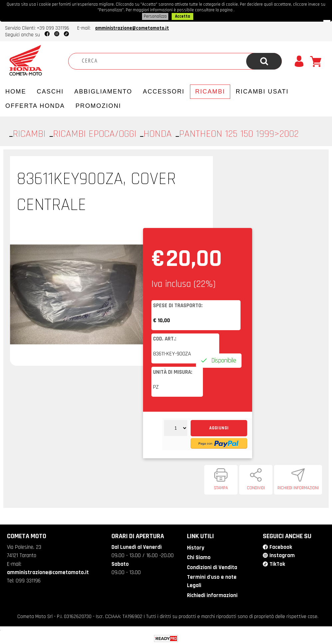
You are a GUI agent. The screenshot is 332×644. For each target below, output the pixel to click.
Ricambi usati (262, 91)
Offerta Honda (35, 105)
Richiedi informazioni (298, 487)
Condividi (256, 487)
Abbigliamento (103, 91)
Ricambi (210, 91)
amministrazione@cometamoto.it (132, 27)
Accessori (164, 91)
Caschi (50, 91)
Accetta (182, 16)
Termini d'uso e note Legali (212, 580)
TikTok (277, 563)
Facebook (281, 546)
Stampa (221, 487)
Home (16, 91)
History (196, 547)
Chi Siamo (199, 556)
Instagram (282, 554)
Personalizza (155, 16)
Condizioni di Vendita (212, 566)
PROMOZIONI (98, 105)
